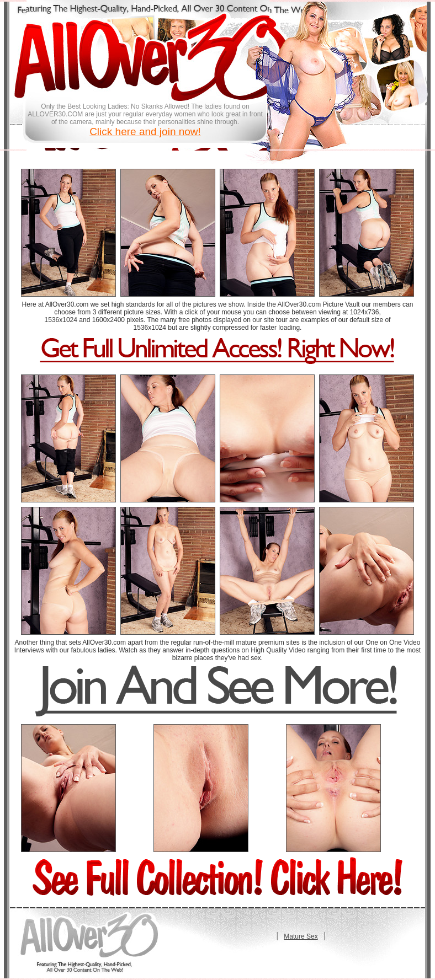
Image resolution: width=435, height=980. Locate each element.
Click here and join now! (145, 132)
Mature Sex (301, 936)
